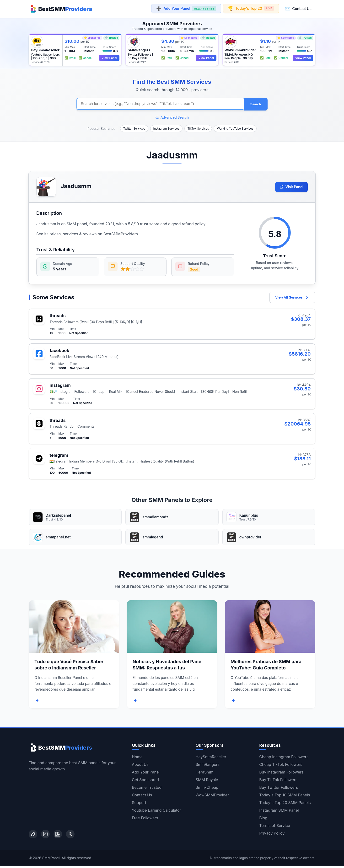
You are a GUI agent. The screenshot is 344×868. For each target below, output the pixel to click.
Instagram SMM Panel (279, 813)
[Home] (60, 9)
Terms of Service (275, 828)
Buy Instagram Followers (281, 774)
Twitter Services (134, 127)
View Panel (108, 57)
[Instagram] (45, 836)
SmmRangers (208, 767)
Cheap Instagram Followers (284, 759)
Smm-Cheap (207, 790)
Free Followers (145, 820)
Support (139, 805)
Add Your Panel (186, 9)
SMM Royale (207, 782)
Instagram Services (166, 127)
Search (256, 103)
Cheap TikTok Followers (281, 767)
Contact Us (298, 8)
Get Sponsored (145, 782)
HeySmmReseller (211, 759)
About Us (140, 767)
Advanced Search (172, 116)
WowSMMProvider (212, 797)
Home (137, 759)
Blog (263, 820)
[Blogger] (58, 836)
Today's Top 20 (251, 8)
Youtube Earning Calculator (156, 813)
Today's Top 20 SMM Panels (285, 805)
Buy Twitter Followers (279, 790)
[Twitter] (33, 836)
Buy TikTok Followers (278, 782)
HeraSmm (205, 774)
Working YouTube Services (235, 127)
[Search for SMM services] (160, 103)
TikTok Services (198, 127)
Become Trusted (147, 790)
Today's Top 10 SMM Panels (285, 797)
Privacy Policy (272, 836)
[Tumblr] (70, 836)
